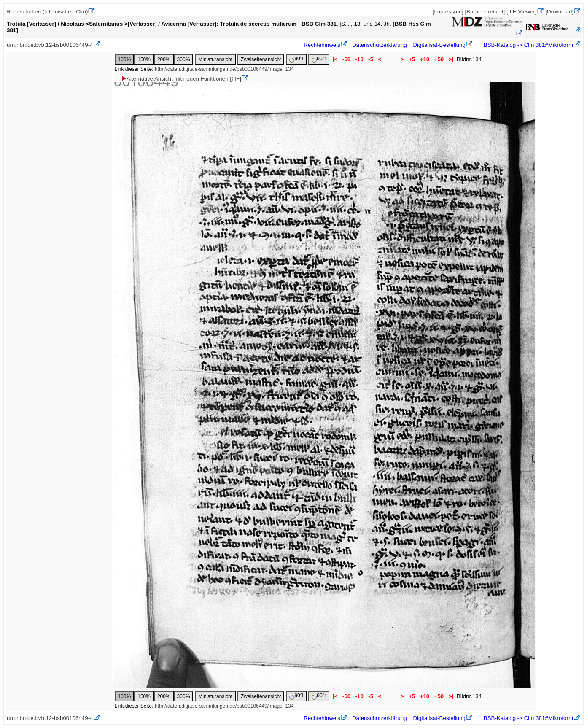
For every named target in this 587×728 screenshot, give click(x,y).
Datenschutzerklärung (380, 45)
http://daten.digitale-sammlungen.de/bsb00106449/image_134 (224, 69)
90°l (296, 59)
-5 (371, 59)
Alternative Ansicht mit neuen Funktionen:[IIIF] (181, 79)
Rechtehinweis (322, 45)
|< (335, 59)
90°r (319, 59)
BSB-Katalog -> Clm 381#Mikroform (528, 45)
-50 (346, 59)
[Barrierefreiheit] (485, 12)
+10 (425, 59)
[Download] (559, 12)
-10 (359, 59)
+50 (439, 59)
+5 (412, 59)
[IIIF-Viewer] (522, 12)
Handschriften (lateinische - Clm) (47, 12)
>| (451, 59)
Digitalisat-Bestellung (439, 45)
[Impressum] (448, 12)
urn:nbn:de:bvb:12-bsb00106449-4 (50, 45)
